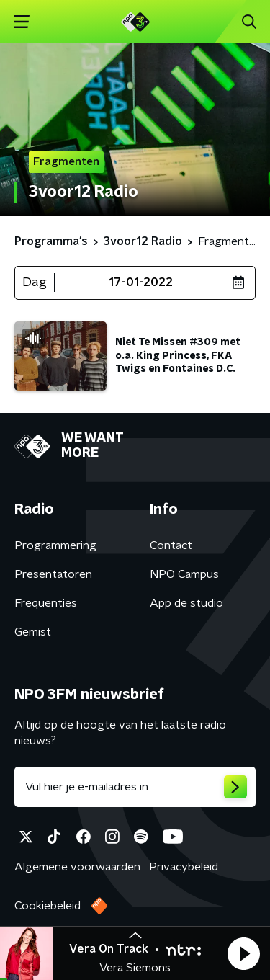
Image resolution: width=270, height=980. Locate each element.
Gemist (33, 632)
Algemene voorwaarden (77, 867)
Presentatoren (53, 574)
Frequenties (46, 603)
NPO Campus (184, 574)
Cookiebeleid (48, 906)
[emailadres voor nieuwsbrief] (135, 787)
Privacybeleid (184, 867)
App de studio (186, 603)
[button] (243, 953)
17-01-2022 (141, 282)
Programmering (55, 545)
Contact (171, 545)
